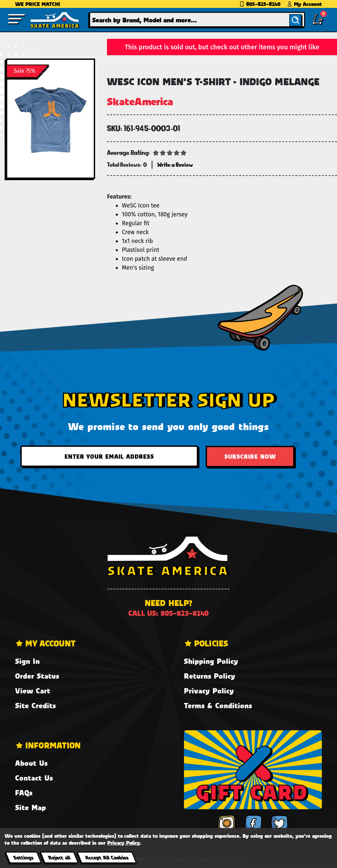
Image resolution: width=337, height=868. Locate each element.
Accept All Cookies (107, 857)
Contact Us (34, 778)
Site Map (31, 807)
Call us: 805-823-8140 (168, 613)
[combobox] (197, 20)
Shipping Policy (211, 661)
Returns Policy (210, 676)
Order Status (37, 676)
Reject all (59, 857)
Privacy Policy (209, 691)
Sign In (27, 661)
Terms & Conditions (218, 705)
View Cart (33, 691)
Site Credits (36, 705)
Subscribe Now (250, 456)
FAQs (24, 793)
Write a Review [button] (175, 165)
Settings (23, 857)
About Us (31, 763)
